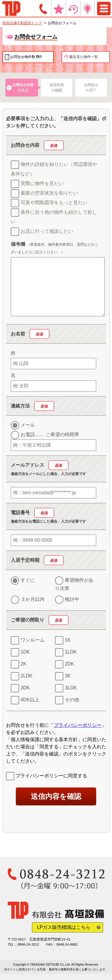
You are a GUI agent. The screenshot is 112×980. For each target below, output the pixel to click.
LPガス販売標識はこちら (64, 927)
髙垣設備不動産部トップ (22, 23)
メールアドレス (40, 465)
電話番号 (32, 513)
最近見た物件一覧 (81, 57)
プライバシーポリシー (78, 725)
